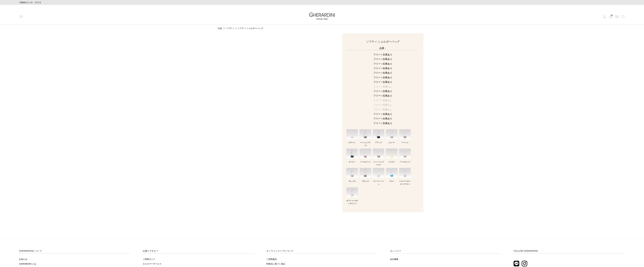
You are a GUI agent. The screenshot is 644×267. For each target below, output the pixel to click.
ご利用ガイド (149, 259)
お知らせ (23, 259)
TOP (220, 28)
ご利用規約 (272, 259)
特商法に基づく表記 (276, 264)
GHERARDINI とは (28, 264)
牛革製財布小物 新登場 (30, 3)
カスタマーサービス (152, 264)
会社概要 (394, 259)
